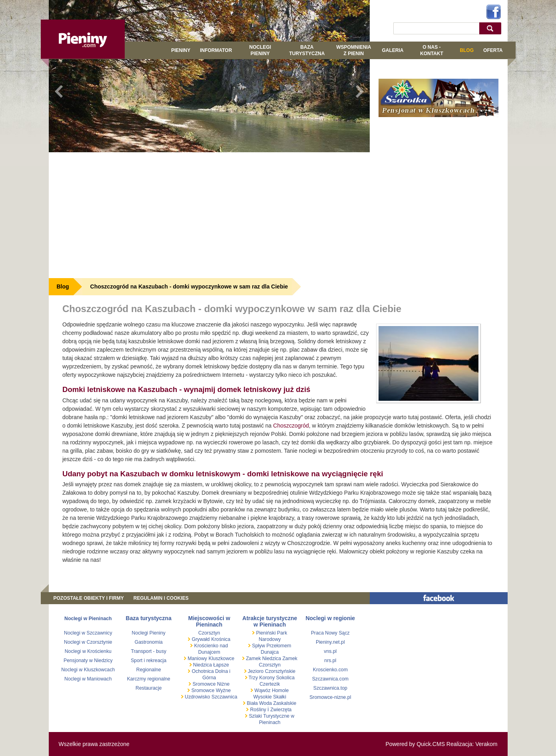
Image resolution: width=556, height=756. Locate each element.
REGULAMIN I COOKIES (161, 598)
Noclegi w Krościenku (88, 651)
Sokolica (285, 678)
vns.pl (330, 651)
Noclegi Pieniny (260, 50)
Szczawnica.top (330, 688)
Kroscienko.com (330, 670)
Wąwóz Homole (271, 690)
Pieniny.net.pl (330, 642)
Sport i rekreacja (148, 661)
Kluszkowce (222, 659)
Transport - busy (148, 651)
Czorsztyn (209, 633)
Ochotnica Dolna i (210, 671)
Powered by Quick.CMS (415, 744)
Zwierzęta (281, 710)
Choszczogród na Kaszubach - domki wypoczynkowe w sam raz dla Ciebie (189, 286)
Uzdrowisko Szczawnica (210, 697)
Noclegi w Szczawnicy (88, 633)
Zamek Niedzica (264, 659)
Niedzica (203, 665)
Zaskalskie (285, 703)
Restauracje (148, 688)
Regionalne (149, 670)
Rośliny (258, 710)
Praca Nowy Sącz (330, 633)
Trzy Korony (261, 678)
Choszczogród (291, 426)
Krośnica (221, 639)
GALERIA (393, 50)
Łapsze (221, 665)
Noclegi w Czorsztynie (88, 642)
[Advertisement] (209, 214)
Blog (467, 50)
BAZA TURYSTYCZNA (307, 50)
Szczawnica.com (330, 679)
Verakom (486, 744)
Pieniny (181, 50)
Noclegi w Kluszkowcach (88, 670)
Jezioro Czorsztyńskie (271, 671)
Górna (209, 678)
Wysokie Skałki (270, 697)
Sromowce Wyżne (210, 690)
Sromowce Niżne (210, 684)
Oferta (493, 50)
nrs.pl (330, 661)
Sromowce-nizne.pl (330, 697)
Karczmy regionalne (149, 679)
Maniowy (197, 659)
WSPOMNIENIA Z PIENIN (354, 50)
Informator (216, 50)
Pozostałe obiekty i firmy (89, 598)
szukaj (492, 28)
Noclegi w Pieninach (88, 619)
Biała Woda (259, 703)
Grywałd (200, 639)
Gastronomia (149, 642)
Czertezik (270, 684)
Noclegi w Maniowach (88, 679)
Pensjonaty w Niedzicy (88, 661)
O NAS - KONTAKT (432, 50)
